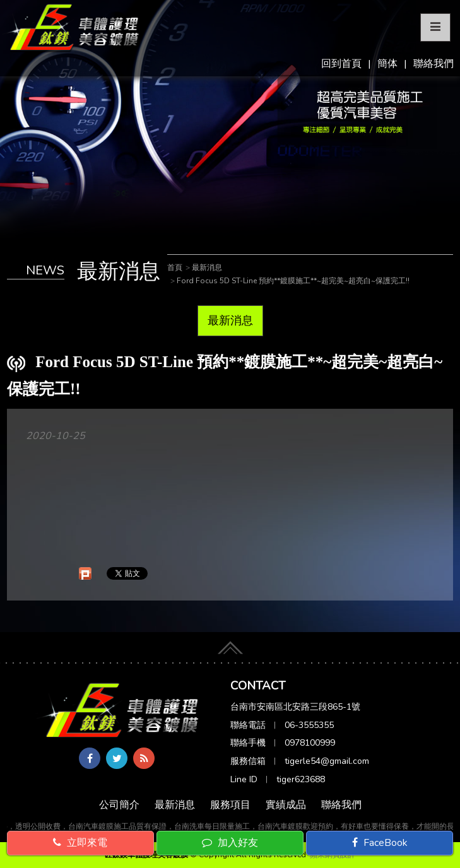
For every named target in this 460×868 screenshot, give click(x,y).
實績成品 (286, 805)
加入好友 (230, 843)
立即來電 (80, 843)
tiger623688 (301, 779)
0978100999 (310, 743)
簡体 (387, 64)
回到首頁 (341, 64)
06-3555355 (309, 725)
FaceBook (380, 843)
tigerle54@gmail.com (327, 761)
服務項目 (230, 805)
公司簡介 (119, 805)
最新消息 (230, 320)
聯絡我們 (433, 64)
